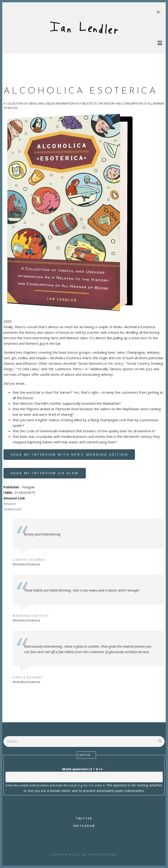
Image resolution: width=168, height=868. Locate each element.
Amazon (10, 504)
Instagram (84, 826)
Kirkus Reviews (28, 677)
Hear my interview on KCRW (45, 473)
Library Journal (29, 560)
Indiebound (12, 509)
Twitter (84, 818)
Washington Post (31, 616)
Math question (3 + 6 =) (82, 769)
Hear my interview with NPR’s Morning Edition (69, 454)
